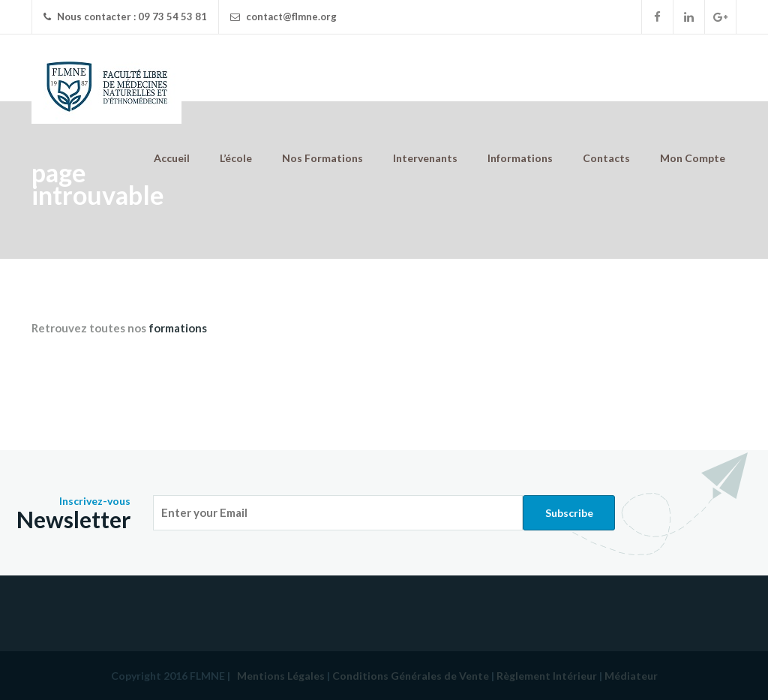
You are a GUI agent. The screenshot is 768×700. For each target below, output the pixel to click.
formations (178, 328)
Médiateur (631, 676)
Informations (520, 158)
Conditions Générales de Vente (411, 676)
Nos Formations (322, 158)
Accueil (172, 158)
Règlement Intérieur (547, 676)
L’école (236, 158)
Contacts (606, 158)
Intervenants (425, 158)
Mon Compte (693, 158)
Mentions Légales (281, 676)
